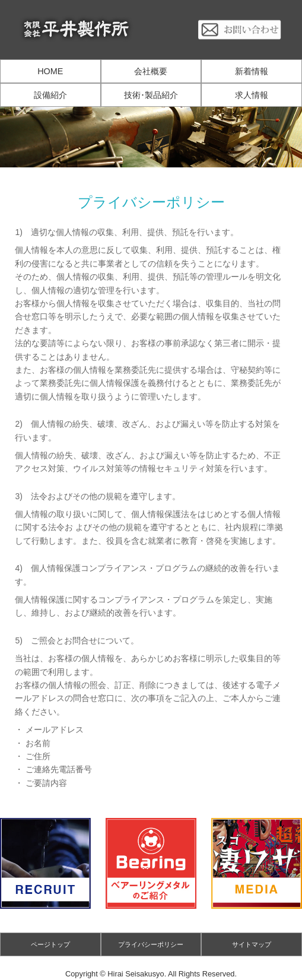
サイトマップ (252, 944)
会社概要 (151, 71)
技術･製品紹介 (151, 95)
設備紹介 (50, 95)
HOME (50, 71)
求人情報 (252, 95)
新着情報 (252, 71)
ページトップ (50, 944)
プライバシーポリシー (151, 944)
